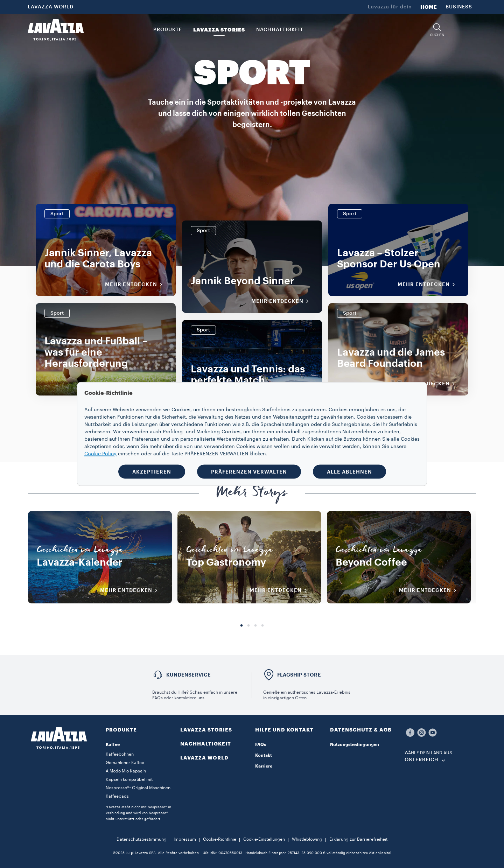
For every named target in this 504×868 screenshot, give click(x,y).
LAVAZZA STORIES (206, 730)
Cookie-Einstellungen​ (264, 839)
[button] (437, 30)
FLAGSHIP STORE (299, 675)
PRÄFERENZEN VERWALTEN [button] (249, 472)
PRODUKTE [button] (168, 30)
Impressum (185, 839)
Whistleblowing (307, 839)
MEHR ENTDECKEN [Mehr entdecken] (131, 590)
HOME (429, 7)
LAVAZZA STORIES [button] (219, 30)
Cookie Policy (100, 454)
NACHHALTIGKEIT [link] (280, 30)
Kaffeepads (117, 796)
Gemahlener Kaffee (125, 763)
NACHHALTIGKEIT (206, 744)
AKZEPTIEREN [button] (152, 472)
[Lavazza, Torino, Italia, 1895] (56, 30)
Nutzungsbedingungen (355, 744)
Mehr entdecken (136, 285)
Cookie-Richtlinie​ (220, 839)
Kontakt (264, 755)
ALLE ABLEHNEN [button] (349, 472)
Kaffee (113, 744)
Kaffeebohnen (120, 754)
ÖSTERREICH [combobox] (422, 760)
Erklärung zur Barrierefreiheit (358, 839)
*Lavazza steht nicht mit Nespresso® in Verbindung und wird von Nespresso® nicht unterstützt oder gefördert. (138, 813)
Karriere (264, 766)
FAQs (261, 744)
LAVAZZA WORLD (51, 7)
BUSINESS (459, 7)
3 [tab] (255, 626)
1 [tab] (241, 626)
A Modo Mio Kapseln (126, 771)
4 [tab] (262, 626)
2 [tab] (248, 626)
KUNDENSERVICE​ (189, 675)
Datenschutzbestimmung (142, 839)
